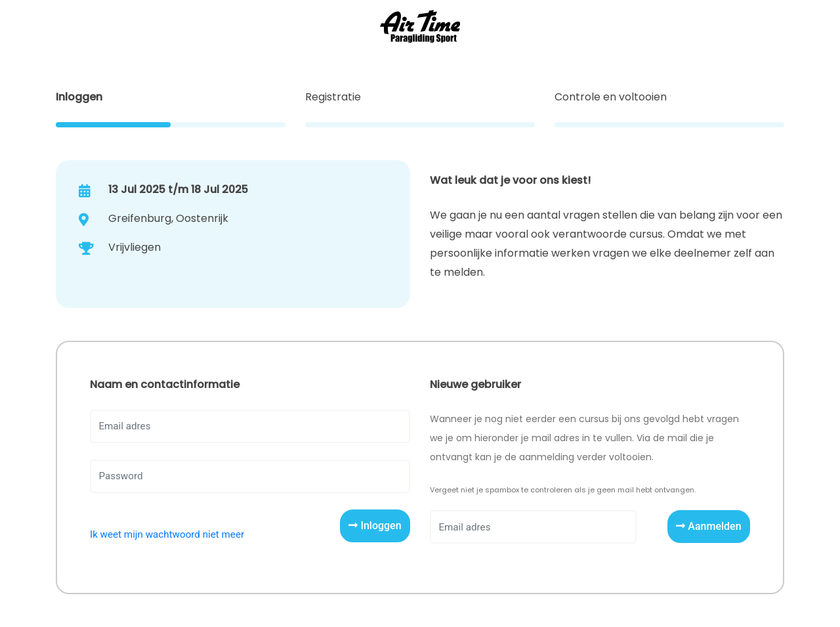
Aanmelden (708, 526)
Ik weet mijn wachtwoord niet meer (167, 534)
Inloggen (375, 526)
